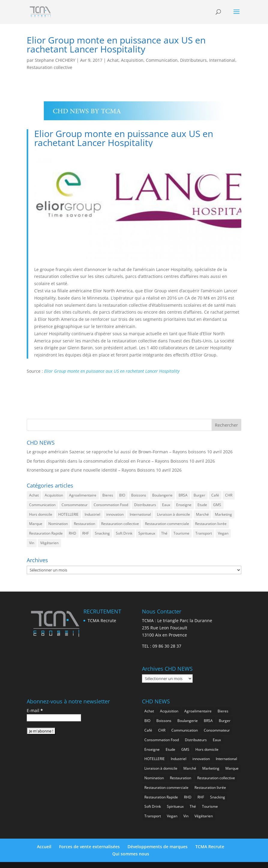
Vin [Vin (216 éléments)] (32, 543)
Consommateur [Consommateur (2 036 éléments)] (75, 505)
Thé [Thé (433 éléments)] (164, 533)
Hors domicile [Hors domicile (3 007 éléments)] (41, 514)
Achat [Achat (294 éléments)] (34, 495)
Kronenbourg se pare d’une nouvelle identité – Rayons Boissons (91, 470)
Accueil (44, 847)
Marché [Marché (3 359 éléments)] (202, 514)
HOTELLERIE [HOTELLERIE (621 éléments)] (68, 514)
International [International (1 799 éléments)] (140, 514)
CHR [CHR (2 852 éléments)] (229, 495)
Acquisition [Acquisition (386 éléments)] (54, 495)
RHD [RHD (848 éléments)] (72, 533)
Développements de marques (158, 847)
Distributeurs (193, 60)
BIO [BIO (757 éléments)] (122, 495)
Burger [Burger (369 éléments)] (199, 495)
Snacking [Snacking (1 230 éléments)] (102, 533)
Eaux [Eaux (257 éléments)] (166, 505)
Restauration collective (50, 67)
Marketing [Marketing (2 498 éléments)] (223, 514)
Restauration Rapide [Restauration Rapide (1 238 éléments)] (46, 533)
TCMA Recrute (102, 620)
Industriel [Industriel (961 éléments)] (92, 514)
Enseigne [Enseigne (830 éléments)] (184, 505)
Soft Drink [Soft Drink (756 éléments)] (124, 533)
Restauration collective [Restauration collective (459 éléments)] (120, 524)
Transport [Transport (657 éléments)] (204, 533)
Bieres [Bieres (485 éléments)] (108, 495)
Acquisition (132, 60)
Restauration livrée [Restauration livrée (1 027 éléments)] (211, 524)
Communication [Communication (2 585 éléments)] (42, 505)
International (222, 60)
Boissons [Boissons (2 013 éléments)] (139, 495)
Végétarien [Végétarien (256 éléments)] (49, 543)
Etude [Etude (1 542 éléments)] (202, 505)
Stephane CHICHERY (55, 60)
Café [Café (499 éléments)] (215, 495)
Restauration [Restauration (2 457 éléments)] (84, 524)
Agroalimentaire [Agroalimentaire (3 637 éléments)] (83, 495)
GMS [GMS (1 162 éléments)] (217, 505)
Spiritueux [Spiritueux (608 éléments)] (147, 533)
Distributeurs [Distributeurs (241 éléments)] (145, 505)
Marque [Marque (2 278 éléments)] (36, 524)
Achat (113, 60)
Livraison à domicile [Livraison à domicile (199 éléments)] (173, 514)
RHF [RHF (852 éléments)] (86, 533)
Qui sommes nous (131, 854)
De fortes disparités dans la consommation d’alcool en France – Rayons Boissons (107, 461)
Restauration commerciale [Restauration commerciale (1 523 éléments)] (167, 524)
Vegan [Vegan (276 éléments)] (223, 533)
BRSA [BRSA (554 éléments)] (183, 495)
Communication (162, 60)
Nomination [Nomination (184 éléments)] (58, 524)
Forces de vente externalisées (89, 847)
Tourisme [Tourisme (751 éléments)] (181, 533)
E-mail (35, 710)
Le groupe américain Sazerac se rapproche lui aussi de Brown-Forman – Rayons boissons (116, 452)
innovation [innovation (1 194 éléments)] (115, 514)
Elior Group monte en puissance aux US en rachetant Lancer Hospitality (112, 371)
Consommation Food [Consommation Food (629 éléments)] (111, 505)
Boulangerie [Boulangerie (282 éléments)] (162, 495)
